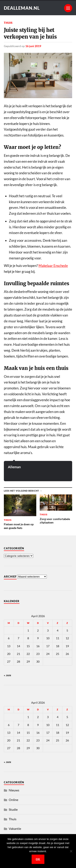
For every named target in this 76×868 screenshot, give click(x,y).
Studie (13, 809)
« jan (7, 675)
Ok (38, 859)
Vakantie (15, 828)
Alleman (14, 467)
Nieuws (14, 790)
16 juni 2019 (33, 46)
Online (13, 800)
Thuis (8, 23)
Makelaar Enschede (53, 266)
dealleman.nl (22, 8)
